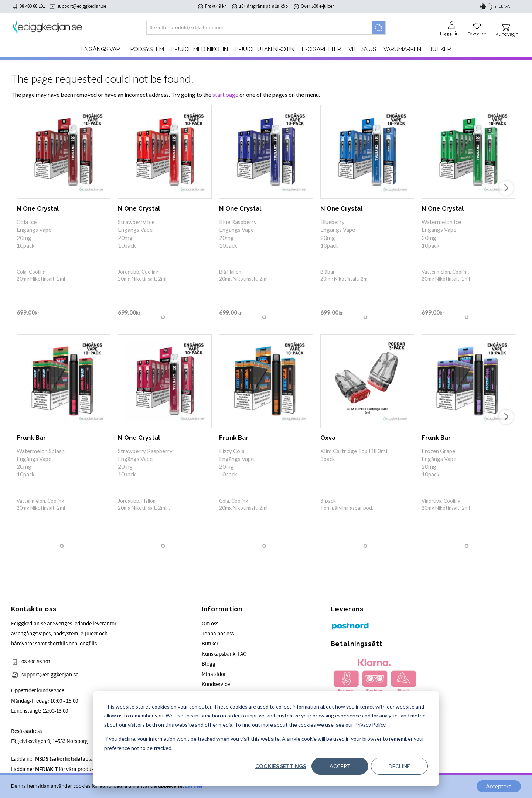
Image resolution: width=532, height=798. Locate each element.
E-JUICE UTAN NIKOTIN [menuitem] (265, 49)
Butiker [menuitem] (440, 49)
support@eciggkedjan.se (82, 6)
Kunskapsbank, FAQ (224, 654)
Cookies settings (281, 766)
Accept (340, 766)
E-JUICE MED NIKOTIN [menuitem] (200, 49)
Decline (399, 766)
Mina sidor (214, 674)
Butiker (210, 644)
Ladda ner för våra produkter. (76, 759)
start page (225, 94)
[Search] (379, 28)
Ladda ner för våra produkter (56, 769)
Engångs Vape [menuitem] (102, 49)
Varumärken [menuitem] (402, 49)
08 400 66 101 (32, 6)
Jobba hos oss (218, 634)
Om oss (210, 624)
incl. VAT (504, 6)
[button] (477, 27)
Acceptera (499, 786)
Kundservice (216, 684)
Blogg (209, 664)
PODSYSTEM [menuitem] (147, 49)
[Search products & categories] (259, 28)
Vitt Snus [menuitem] (362, 49)
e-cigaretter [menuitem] (321, 49)
